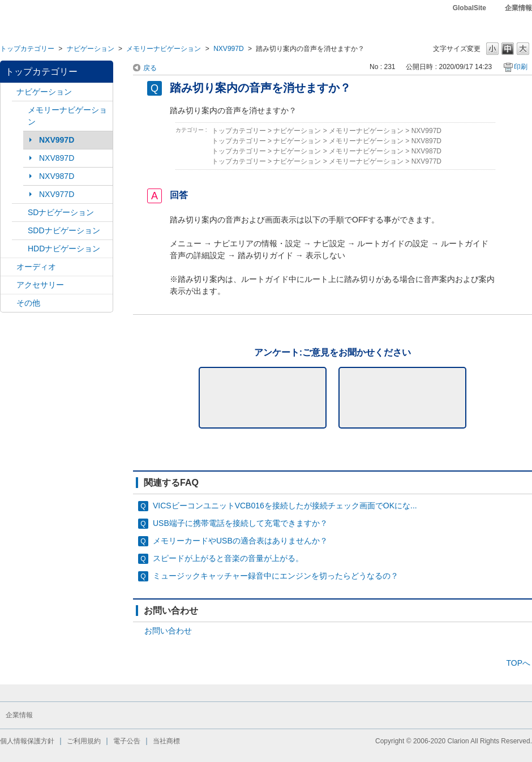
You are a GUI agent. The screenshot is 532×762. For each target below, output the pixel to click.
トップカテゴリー (27, 49)
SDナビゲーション (61, 212)
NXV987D (57, 176)
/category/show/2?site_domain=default (8, 92)
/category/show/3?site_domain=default (20, 213)
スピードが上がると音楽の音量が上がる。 (228, 558)
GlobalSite (469, 8)
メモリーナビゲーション (164, 49)
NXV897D (57, 158)
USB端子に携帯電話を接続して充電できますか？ (240, 523)
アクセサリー (40, 285)
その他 (28, 303)
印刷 (521, 67)
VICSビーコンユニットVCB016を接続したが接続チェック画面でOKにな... (285, 506)
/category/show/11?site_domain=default (8, 303)
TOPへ (518, 663)
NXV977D (57, 194)
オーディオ (36, 267)
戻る (150, 68)
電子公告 (127, 741)
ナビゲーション (91, 49)
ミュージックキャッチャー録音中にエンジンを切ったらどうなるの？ (276, 576)
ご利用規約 (84, 741)
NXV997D (229, 49)
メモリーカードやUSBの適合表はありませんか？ (240, 541)
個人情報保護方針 (27, 741)
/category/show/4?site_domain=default (8, 267)
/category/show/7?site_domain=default (20, 110)
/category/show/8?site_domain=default (20, 249)
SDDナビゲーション (64, 230)
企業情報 (518, 8)
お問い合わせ (168, 631)
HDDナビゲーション (64, 249)
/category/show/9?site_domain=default (20, 231)
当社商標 (166, 741)
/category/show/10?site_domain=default (8, 285)
